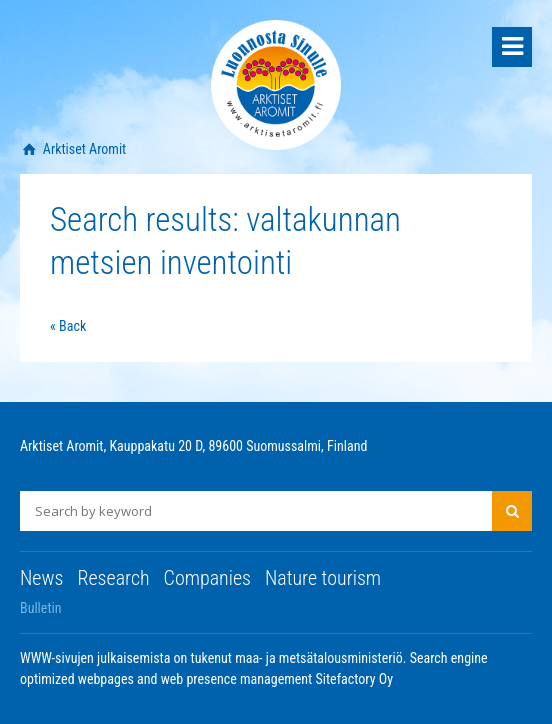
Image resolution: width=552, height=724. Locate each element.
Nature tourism (323, 578)
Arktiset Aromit (83, 149)
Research (113, 578)
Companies (207, 578)
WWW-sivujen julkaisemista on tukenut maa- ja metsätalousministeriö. (215, 658)
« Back (68, 326)
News (41, 578)
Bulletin (41, 608)
